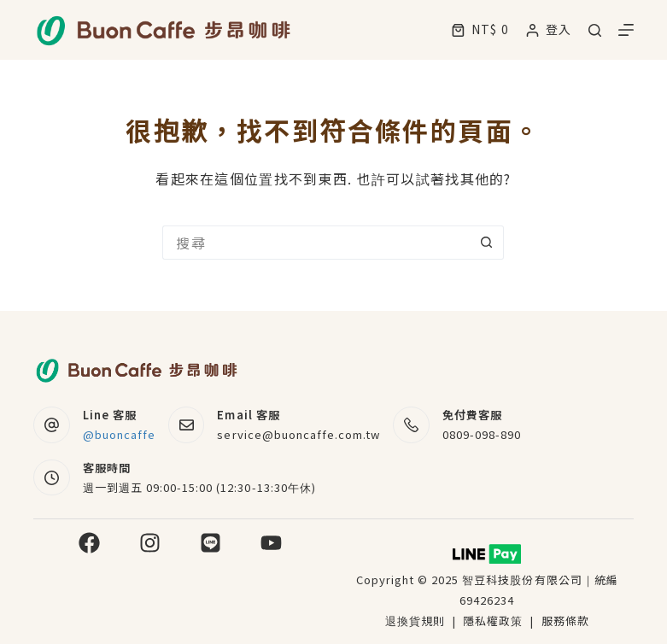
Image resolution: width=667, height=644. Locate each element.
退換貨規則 (415, 621)
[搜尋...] (316, 243)
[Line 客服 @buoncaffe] (52, 425)
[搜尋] (595, 30)
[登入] (549, 29)
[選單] (626, 30)
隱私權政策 (494, 621)
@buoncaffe (119, 434)
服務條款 (565, 621)
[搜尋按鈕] (487, 243)
